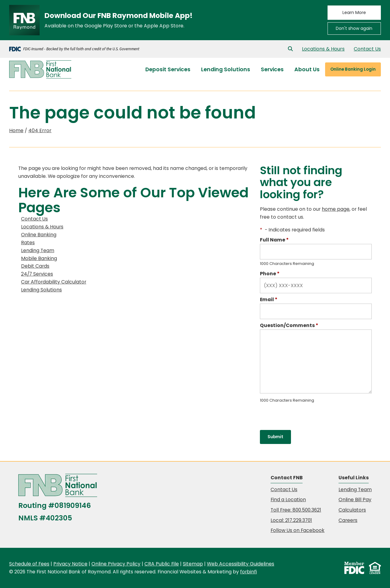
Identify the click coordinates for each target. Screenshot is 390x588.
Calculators (352, 510)
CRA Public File (162, 564)
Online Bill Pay (355, 500)
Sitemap (193, 564)
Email (269, 299)
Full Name (274, 240)
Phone (270, 274)
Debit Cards (35, 266)
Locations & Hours (323, 49)
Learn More (354, 12)
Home (16, 130)
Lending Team (38, 250)
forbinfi (248, 572)
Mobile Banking (39, 258)
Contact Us (367, 49)
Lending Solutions (41, 290)
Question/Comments (289, 325)
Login (353, 69)
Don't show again (354, 28)
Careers (348, 520)
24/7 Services (37, 274)
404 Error (40, 130)
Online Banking (39, 235)
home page (336, 209)
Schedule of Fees (29, 564)
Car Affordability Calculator (54, 282)
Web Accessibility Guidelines (241, 564)
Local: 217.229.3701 (291, 520)
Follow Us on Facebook (298, 530)
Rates (28, 243)
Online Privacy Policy (116, 564)
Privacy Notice (70, 564)
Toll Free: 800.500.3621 (296, 510)
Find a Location (288, 500)
